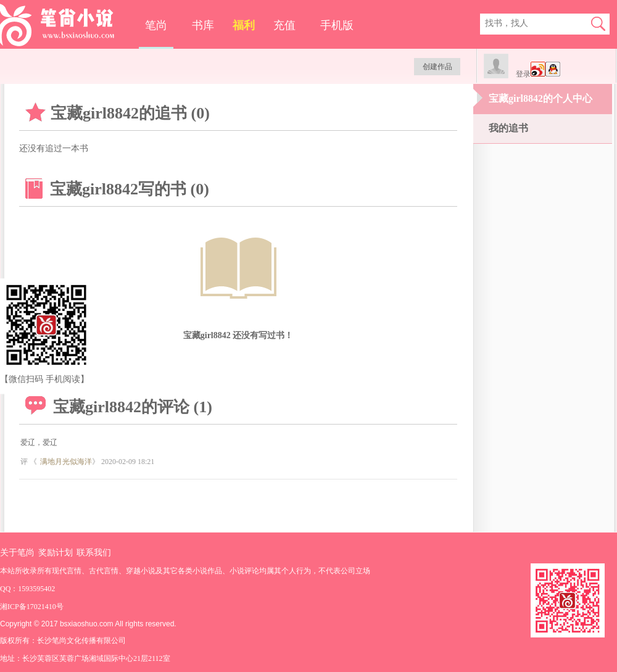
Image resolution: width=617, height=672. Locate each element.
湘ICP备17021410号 (32, 607)
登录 (523, 74)
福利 (244, 25)
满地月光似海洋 (66, 462)
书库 (203, 25)
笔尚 (156, 25)
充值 (284, 25)
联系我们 (94, 553)
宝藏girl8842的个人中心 (540, 98)
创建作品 (437, 67)
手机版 (337, 25)
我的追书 (508, 128)
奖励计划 (56, 553)
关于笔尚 (17, 553)
